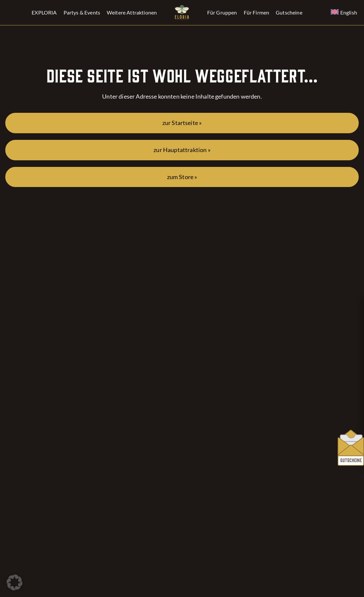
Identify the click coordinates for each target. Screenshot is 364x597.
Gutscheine (289, 12)
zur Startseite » (182, 123)
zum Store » (182, 177)
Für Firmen (257, 12)
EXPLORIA (44, 12)
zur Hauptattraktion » (182, 150)
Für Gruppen (222, 12)
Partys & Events (82, 12)
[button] (14, 582)
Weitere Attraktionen (132, 12)
